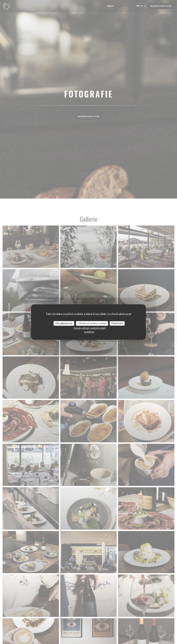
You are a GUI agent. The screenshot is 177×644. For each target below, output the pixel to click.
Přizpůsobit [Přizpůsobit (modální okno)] (117, 323)
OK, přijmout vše (64, 323)
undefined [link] (89, 332)
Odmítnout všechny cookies (92, 323)
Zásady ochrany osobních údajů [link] (90, 328)
